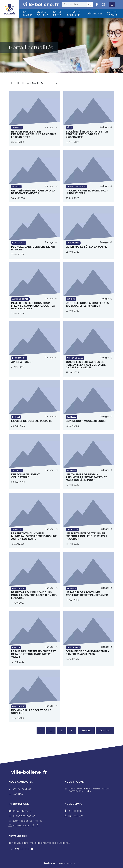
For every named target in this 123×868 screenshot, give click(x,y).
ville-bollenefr (41, 5)
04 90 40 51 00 (20, 789)
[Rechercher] (90, 5)
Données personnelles (25, 821)
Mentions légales (22, 816)
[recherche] (74, 5)
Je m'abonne (20, 849)
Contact (17, 794)
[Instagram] (74, 816)
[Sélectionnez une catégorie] (34, 83)
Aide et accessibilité (23, 826)
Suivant (86, 731)
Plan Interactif (20, 811)
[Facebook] (73, 811)
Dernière (105, 731)
